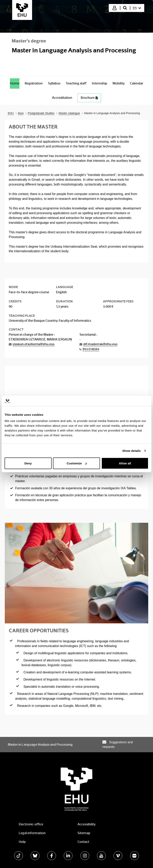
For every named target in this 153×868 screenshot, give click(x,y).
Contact (83, 842)
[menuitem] (137, 8)
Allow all (125, 463)
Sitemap (84, 833)
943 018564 (91, 349)
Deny (28, 463)
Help (22, 842)
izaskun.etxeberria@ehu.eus (33, 344)
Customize (77, 463)
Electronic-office (31, 824)
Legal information (32, 833)
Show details (132, 451)
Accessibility (86, 824)
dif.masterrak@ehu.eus (100, 344)
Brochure (89, 98)
